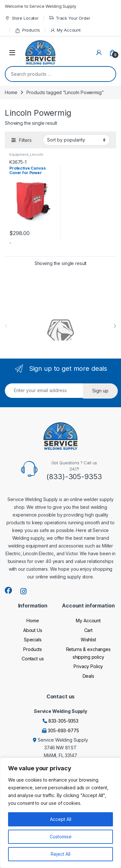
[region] (60, 813)
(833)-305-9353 (74, 477)
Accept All (61, 819)
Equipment (19, 154)
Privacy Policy (88, 666)
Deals (88, 676)
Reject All (60, 854)
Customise (61, 837)
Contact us (33, 659)
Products (27, 30)
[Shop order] (76, 140)
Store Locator (22, 18)
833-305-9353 (63, 721)
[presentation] (115, 326)
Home (11, 92)
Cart (88, 630)
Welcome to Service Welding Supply (40, 6)
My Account (65, 30)
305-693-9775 (63, 730)
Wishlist (88, 640)
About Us (33, 630)
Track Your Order (70, 18)
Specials (33, 640)
